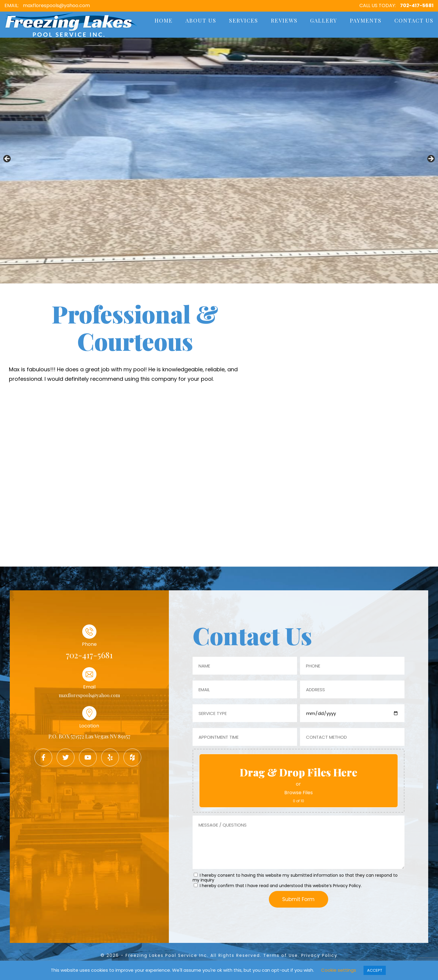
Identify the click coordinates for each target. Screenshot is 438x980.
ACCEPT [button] (375, 970)
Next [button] (431, 159)
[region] (219, 161)
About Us (201, 20)
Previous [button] (7, 159)
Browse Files (299, 793)
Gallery (324, 20)
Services (244, 20)
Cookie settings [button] (339, 970)
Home (164, 20)
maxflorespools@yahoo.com (56, 5)
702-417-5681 (417, 5)
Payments (366, 20)
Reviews (284, 20)
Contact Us (414, 20)
